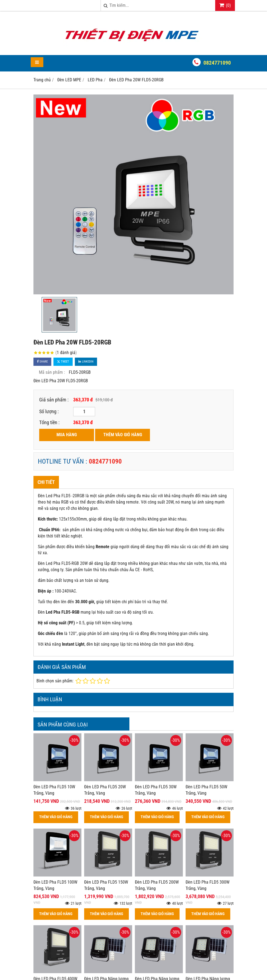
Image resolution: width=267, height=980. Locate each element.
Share (42, 362)
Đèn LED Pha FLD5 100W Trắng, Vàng (55, 885)
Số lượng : (49, 411)
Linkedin (86, 362)
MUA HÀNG (67, 435)
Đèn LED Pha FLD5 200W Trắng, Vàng (157, 885)
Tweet (63, 362)
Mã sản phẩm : (52, 372)
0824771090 (217, 63)
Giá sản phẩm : (54, 400)
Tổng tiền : (49, 422)
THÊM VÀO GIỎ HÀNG (123, 435)
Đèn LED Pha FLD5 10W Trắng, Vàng (54, 790)
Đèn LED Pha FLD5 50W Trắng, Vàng (206, 790)
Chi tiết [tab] (46, 482)
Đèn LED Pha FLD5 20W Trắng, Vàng (105, 790)
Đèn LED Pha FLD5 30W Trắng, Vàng (156, 790)
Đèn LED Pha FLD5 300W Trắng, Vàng (208, 885)
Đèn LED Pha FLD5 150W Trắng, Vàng (106, 885)
